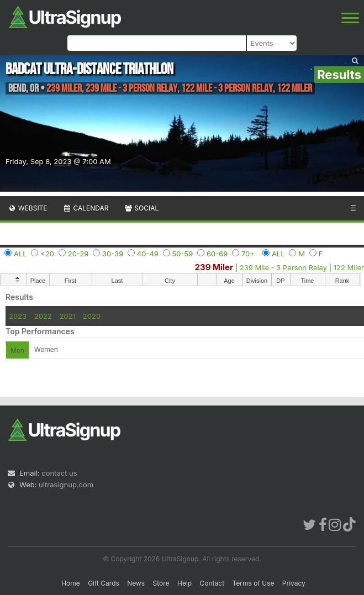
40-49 (148, 254)
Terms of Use (253, 583)
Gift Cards (104, 583)
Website (28, 208)
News (136, 583)
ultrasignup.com (66, 485)
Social (141, 208)
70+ (248, 254)
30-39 (113, 254)
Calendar (86, 208)
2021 (68, 316)
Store (161, 583)
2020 (92, 316)
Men (17, 351)
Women (46, 349)
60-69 (217, 254)
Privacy (294, 583)
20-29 (78, 254)
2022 (43, 316)
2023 (18, 316)
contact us (59, 473)
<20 (47, 254)
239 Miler (214, 267)
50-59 (183, 254)
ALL (20, 254)
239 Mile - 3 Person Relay (283, 267)
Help (184, 583)
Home (71, 583)
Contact (212, 583)
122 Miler (349, 267)
